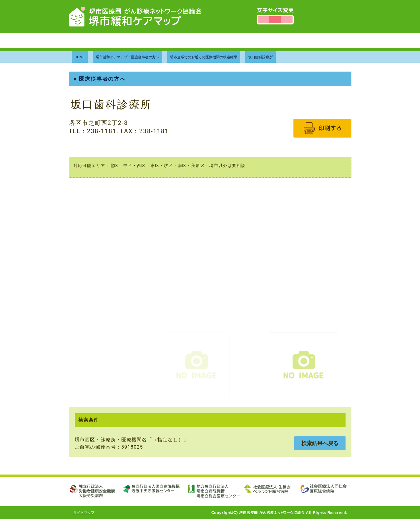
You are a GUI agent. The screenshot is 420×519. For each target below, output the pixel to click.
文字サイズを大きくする (287, 20)
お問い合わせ (252, 41)
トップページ (89, 41)
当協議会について (207, 41)
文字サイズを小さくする (264, 20)
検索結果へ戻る (320, 443)
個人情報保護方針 (298, 41)
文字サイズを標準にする (275, 20)
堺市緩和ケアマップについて (145, 41)
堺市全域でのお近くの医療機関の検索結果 (204, 57)
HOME (80, 57)
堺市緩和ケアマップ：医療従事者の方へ (127, 57)
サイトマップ (84, 513)
